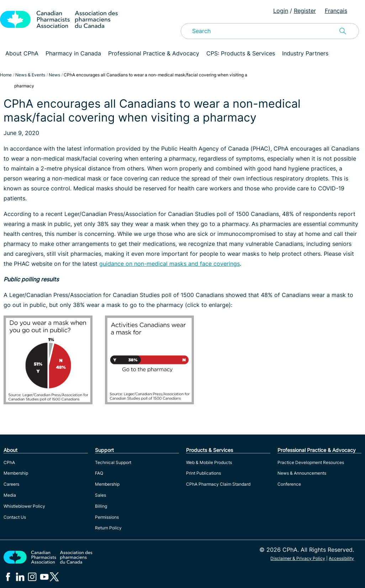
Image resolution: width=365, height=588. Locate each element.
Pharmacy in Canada (73, 53)
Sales (100, 495)
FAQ (99, 473)
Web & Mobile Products (209, 462)
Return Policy (108, 528)
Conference (289, 484)
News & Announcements (302, 473)
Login (281, 11)
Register (305, 11)
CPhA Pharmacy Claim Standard (218, 484)
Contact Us (15, 517)
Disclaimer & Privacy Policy (298, 558)
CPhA (9, 462)
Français (336, 11)
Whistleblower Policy (24, 506)
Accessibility (341, 558)
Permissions (107, 517)
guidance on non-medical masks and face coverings (170, 264)
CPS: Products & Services (241, 53)
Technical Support (113, 462)
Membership (16, 473)
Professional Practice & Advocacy (154, 53)
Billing (101, 506)
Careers (11, 484)
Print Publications (203, 473)
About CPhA (22, 53)
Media (10, 495)
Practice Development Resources (311, 462)
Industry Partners (305, 53)
